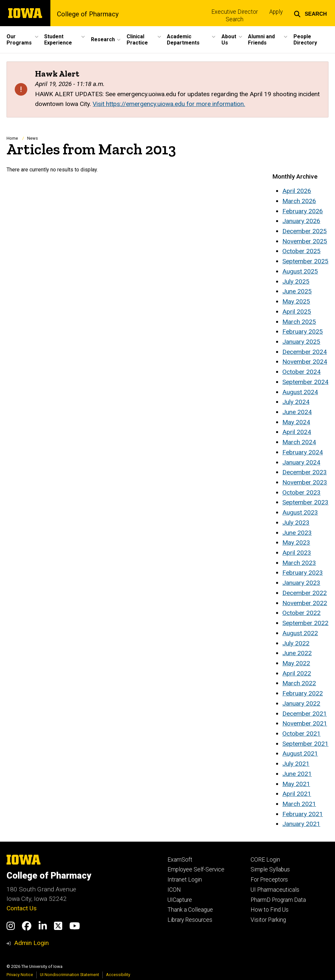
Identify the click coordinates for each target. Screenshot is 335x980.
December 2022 (305, 593)
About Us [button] (229, 40)
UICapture (180, 900)
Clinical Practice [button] (137, 40)
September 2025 (305, 261)
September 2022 (305, 623)
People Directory (305, 40)
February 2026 (303, 211)
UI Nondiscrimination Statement (70, 975)
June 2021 (297, 774)
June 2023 (297, 533)
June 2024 (297, 412)
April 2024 (297, 432)
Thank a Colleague (190, 910)
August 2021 (300, 753)
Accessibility (118, 975)
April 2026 (297, 191)
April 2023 (297, 553)
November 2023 (305, 482)
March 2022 (299, 683)
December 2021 (305, 714)
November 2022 (305, 603)
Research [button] (103, 39)
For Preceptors (269, 880)
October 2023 (301, 492)
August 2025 (300, 271)
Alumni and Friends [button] (261, 40)
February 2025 (303, 332)
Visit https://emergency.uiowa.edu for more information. (169, 104)
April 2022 (297, 673)
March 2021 (299, 804)
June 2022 (297, 653)
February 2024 (303, 452)
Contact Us (22, 908)
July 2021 (296, 764)
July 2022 (296, 643)
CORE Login (265, 860)
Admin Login (31, 943)
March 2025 (299, 322)
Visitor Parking (268, 920)
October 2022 (301, 613)
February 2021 (303, 814)
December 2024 (305, 352)
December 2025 (305, 231)
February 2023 (303, 573)
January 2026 (301, 221)
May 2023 (296, 542)
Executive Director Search (235, 16)
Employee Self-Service (196, 869)
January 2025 (301, 342)
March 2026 (299, 201)
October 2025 (301, 251)
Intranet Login (185, 880)
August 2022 (300, 633)
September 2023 (305, 502)
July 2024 (296, 402)
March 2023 (299, 563)
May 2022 (296, 663)
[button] (310, 13)
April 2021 (297, 794)
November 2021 (305, 723)
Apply (276, 12)
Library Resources (190, 920)
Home (12, 138)
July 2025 (296, 281)
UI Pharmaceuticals (275, 890)
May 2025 (296, 301)
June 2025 (297, 291)
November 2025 (305, 241)
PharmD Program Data (278, 900)
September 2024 (305, 382)
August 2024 (300, 392)
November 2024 (305, 362)
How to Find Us (270, 910)
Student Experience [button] (58, 40)
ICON (174, 890)
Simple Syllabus (270, 869)
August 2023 (300, 512)
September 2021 (305, 744)
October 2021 (301, 734)
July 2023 (296, 523)
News (33, 138)
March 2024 (299, 442)
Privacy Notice (20, 975)
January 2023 (301, 583)
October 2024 (301, 372)
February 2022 (303, 693)
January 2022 (301, 703)
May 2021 (296, 784)
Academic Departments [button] (183, 40)
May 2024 (296, 422)
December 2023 (305, 472)
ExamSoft (180, 860)
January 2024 (301, 462)
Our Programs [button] (19, 40)
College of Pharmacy (88, 14)
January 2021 (301, 824)
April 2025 (297, 312)
